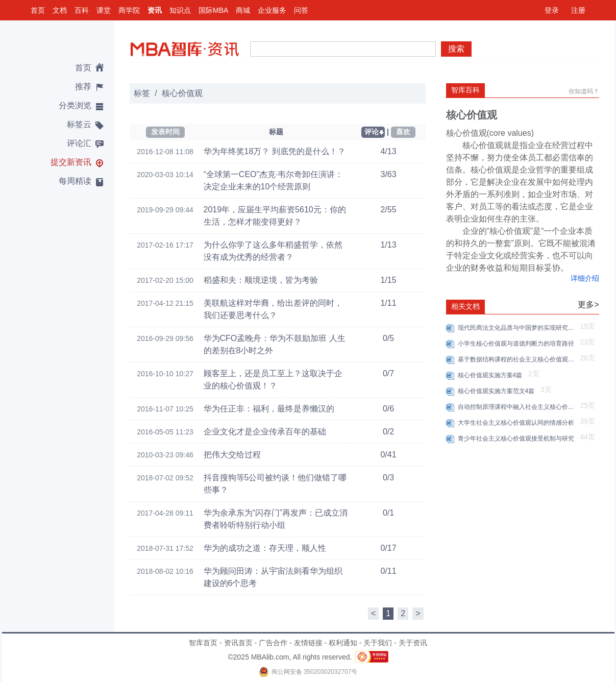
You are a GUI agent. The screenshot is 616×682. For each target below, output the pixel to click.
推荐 (83, 87)
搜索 (456, 49)
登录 (552, 10)
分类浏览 (75, 105)
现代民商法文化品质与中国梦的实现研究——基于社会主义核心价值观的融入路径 (518, 328)
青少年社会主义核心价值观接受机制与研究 (518, 439)
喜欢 (403, 132)
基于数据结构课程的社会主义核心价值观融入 (518, 359)
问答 (301, 10)
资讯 (155, 10)
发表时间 (165, 132)
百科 (82, 10)
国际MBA (213, 10)
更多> (588, 305)
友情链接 (308, 643)
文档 (60, 10)
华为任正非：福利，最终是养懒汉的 (269, 409)
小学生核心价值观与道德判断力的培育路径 (518, 344)
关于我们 (378, 643)
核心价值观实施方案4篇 (492, 375)
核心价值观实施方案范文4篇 (498, 391)
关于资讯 (413, 643)
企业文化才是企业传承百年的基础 (265, 432)
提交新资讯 (71, 162)
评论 (372, 132)
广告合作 (273, 643)
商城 (243, 10)
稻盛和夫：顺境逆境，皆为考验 (261, 280)
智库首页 (203, 643)
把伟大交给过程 (232, 455)
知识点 (180, 10)
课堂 (104, 10)
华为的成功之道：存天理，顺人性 (265, 548)
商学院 (129, 10)
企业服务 (272, 10)
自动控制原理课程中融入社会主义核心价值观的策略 (518, 407)
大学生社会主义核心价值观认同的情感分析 (518, 423)
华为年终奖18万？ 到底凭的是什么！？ (275, 151)
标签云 (79, 124)
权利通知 (343, 643)
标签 (142, 93)
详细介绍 (585, 278)
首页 (38, 10)
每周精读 (75, 181)
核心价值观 (182, 93)
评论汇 (79, 143)
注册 (578, 10)
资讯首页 (238, 643)
